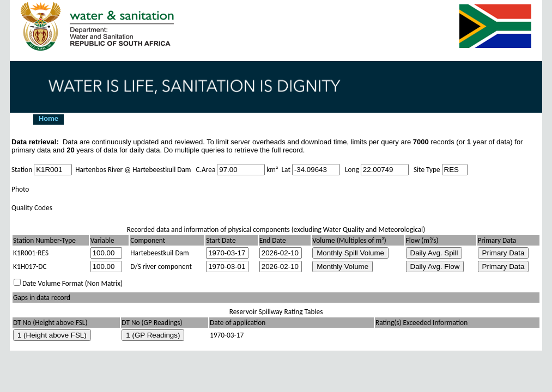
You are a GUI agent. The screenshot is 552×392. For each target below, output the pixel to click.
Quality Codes (32, 208)
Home (48, 119)
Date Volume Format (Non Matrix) (72, 283)
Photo (20, 189)
